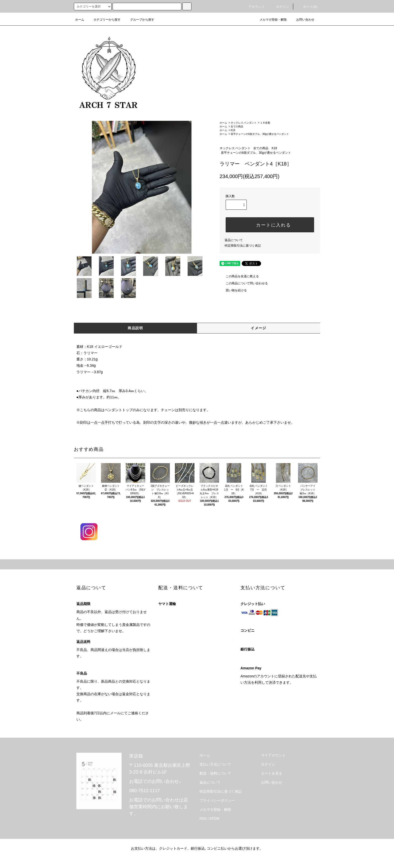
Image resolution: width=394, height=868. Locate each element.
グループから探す (139, 20)
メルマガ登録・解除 (270, 20)
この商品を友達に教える (239, 276)
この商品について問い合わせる (244, 283)
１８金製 (265, 123)
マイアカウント (273, 755)
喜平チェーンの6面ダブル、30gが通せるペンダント (260, 134)
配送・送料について (215, 773)
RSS (203, 819)
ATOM (214, 819)
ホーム (80, 20)
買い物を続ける (233, 290)
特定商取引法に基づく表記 (243, 246)
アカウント (254, 7)
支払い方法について (215, 764)
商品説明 (135, 328)
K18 (233, 130)
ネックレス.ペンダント (244, 123)
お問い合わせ (302, 20)
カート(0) (307, 7)
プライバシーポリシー (217, 800)
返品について (234, 240)
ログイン (280, 7)
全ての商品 (237, 126)
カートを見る (272, 773)
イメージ (259, 328)
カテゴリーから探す (104, 20)
